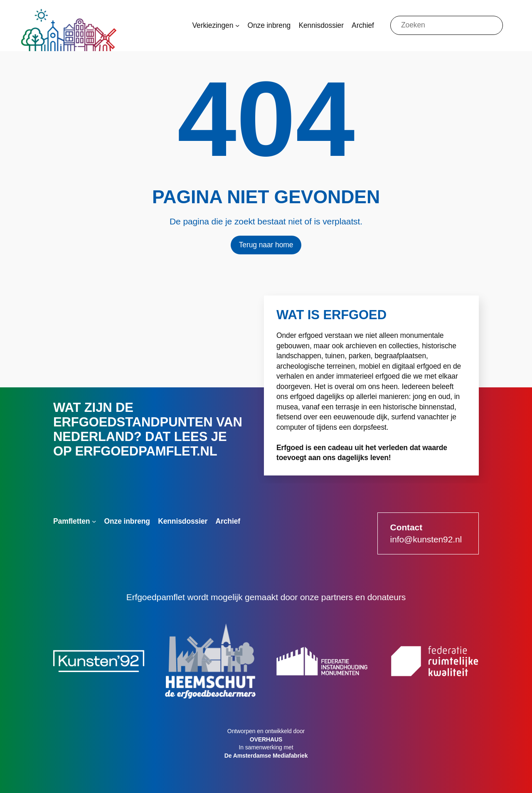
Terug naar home (266, 245)
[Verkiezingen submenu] (237, 25)
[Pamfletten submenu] (94, 521)
